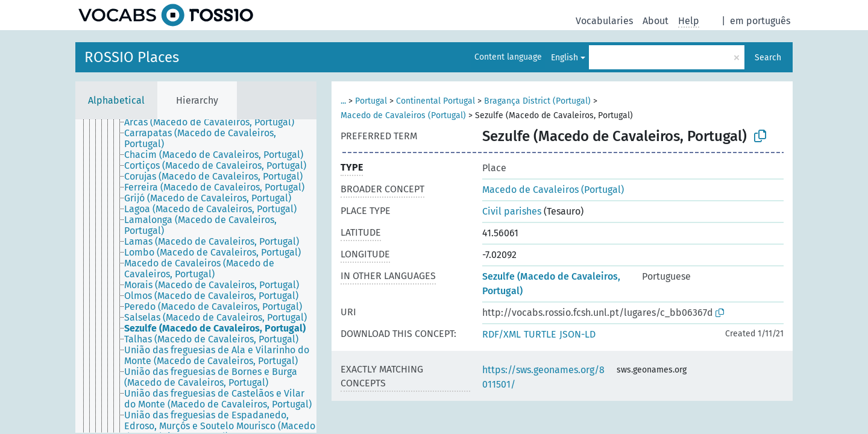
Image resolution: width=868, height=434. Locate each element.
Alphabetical (116, 100)
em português (760, 21)
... (343, 101)
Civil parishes (512, 211)
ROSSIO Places (132, 57)
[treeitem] (214, 122)
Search (768, 58)
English (565, 58)
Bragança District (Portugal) (537, 101)
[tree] (196, 276)
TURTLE (540, 334)
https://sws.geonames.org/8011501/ (543, 377)
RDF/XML (502, 334)
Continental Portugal (436, 101)
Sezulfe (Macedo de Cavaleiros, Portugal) (551, 284)
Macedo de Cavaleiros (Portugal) (403, 115)
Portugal (371, 101)
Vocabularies (604, 21)
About (656, 21)
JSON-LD (577, 334)
